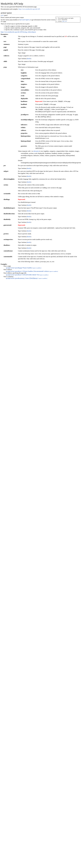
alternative (36, 152)
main (2, 15)
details (29, 59)
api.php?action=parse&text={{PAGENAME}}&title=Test (23, 275)
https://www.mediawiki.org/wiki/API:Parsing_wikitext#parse (18, 32)
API (66, 37)
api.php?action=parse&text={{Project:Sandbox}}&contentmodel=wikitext (27, 272)
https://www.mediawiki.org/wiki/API (29, 9)
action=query (25, 20)
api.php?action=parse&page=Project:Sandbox (19, 268)
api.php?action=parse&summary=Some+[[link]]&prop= (22, 279)
